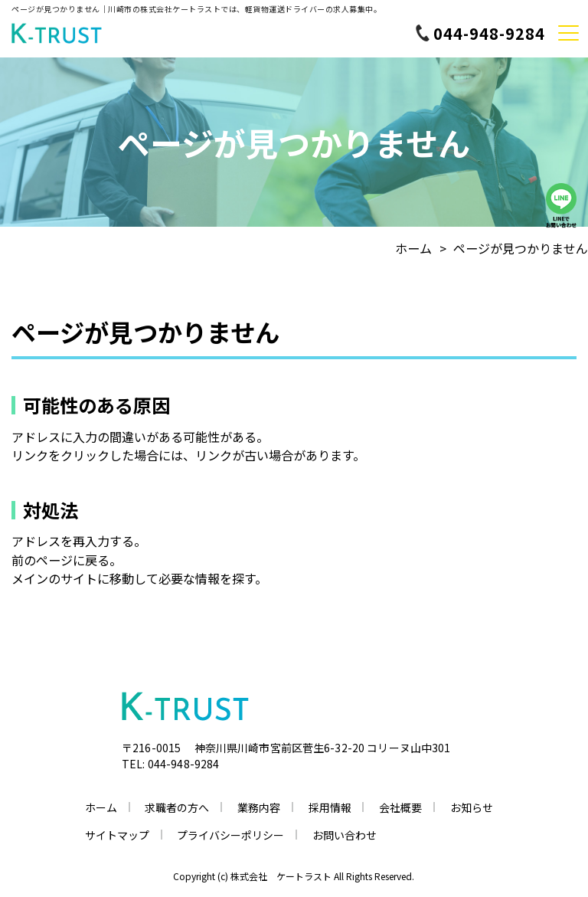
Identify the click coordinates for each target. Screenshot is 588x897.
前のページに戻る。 (67, 560)
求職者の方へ (177, 807)
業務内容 (259, 807)
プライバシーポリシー (230, 835)
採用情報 (330, 807)
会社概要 (400, 807)
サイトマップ (117, 835)
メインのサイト (54, 578)
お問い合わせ (345, 835)
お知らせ (472, 807)
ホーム (413, 248)
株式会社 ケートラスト (281, 876)
